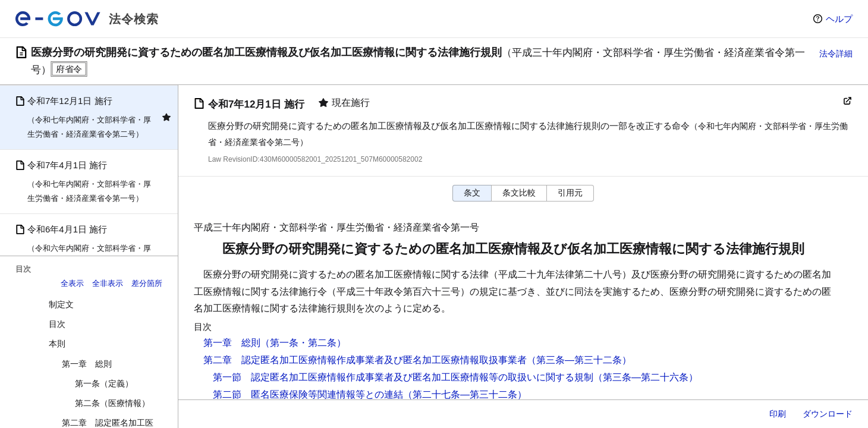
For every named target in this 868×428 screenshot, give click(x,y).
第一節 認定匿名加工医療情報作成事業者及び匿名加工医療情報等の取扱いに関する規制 (403, 377)
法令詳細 (836, 53)
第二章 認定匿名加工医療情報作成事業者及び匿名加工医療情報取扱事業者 (365, 360)
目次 (57, 324)
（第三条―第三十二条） (579, 360)
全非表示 (108, 283)
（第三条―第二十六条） (646, 377)
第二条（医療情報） (112, 403)
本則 (57, 344)
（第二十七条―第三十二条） (465, 394)
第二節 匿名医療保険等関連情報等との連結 (308, 394)
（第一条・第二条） (303, 343)
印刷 (778, 414)
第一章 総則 (87, 364)
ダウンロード (828, 414)
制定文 (61, 304)
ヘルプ (839, 19)
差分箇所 (147, 283)
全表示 (72, 283)
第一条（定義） (104, 383)
